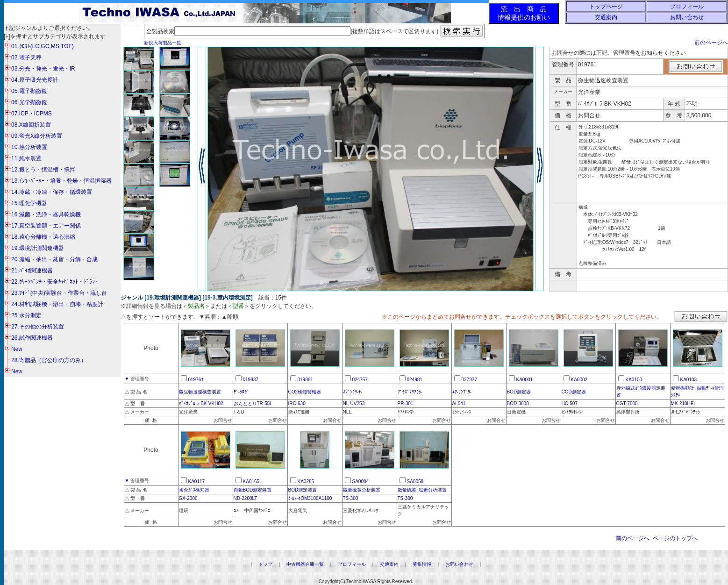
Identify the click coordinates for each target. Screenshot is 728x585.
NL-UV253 (354, 403)
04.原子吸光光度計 (35, 80)
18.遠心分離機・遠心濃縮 (43, 237)
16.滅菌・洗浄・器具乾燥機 (46, 214)
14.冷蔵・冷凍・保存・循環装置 (52, 192)
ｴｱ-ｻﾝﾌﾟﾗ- (462, 392)
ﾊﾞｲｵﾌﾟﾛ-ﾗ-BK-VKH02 (201, 403)
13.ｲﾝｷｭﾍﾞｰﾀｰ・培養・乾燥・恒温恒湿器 (61, 181)
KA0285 (306, 482)
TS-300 (351, 498)
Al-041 (459, 403)
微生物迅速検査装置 (200, 392)
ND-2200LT (246, 498)
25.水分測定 (26, 315)
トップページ (606, 7)
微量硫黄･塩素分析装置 (422, 490)
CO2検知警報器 (305, 392)
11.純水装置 (26, 158)
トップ (265, 564)
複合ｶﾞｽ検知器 (194, 490)
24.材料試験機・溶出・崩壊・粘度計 (57, 304)
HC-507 (570, 403)
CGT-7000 (627, 403)
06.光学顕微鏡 (29, 102)
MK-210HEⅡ (684, 403)
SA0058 (415, 482)
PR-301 (406, 403)
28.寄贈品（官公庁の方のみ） (49, 360)
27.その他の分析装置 (38, 327)
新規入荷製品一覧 (163, 43)
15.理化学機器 (29, 203)
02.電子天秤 (26, 57)
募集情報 (422, 564)
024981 (415, 380)
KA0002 (579, 380)
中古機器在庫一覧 (305, 564)
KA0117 (197, 482)
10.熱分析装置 (29, 147)
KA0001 (525, 380)
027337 (469, 380)
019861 (305, 380)
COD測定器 (574, 392)
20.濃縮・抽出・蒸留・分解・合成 (54, 259)
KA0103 (689, 380)
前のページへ (711, 43)
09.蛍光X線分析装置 (37, 136)
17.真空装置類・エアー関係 (46, 226)
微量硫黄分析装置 (362, 490)
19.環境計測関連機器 (38, 248)
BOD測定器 (519, 392)
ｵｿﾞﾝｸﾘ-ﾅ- (353, 392)
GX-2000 (188, 498)
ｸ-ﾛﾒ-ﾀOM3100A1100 (310, 498)
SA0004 (361, 482)
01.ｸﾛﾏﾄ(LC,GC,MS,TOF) (43, 46)
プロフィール (687, 7)
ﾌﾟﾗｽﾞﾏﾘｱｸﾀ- (410, 392)
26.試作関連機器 (32, 338)
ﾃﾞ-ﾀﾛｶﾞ (241, 392)
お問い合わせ (687, 17)
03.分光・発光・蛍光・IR (43, 69)
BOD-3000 (518, 403)
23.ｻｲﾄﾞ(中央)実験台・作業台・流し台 (59, 293)
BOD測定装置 (303, 490)
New (17, 349)
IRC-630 (297, 403)
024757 (360, 380)
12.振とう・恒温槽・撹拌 (43, 170)
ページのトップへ (675, 538)
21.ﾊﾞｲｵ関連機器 (32, 271)
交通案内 (606, 17)
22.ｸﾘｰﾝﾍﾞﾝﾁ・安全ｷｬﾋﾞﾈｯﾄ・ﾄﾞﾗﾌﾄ (54, 282)
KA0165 (251, 482)
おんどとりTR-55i (252, 403)
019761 (196, 380)
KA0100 (634, 380)
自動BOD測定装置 (253, 490)
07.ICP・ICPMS (32, 114)
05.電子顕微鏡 (29, 91)
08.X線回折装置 (31, 125)
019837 (251, 380)
